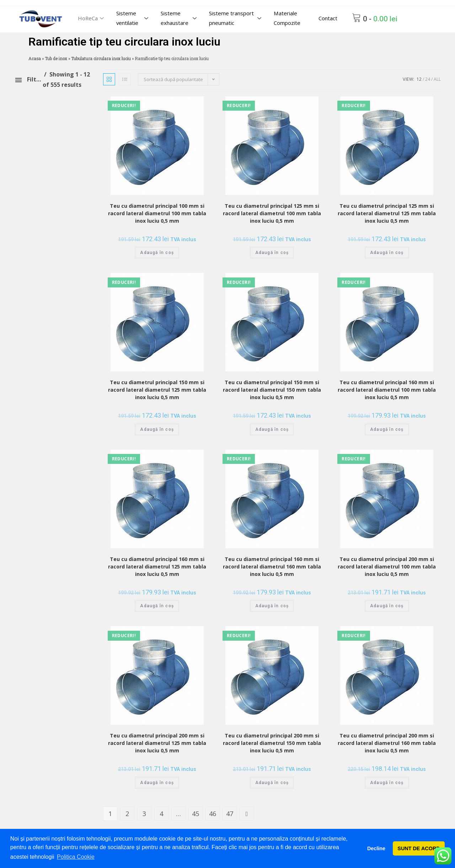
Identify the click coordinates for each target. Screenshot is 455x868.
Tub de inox (56, 59)
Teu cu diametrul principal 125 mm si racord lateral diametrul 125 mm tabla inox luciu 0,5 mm (387, 213)
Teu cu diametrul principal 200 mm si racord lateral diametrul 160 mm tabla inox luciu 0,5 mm (387, 743)
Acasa (35, 59)
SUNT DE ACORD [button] (419, 848)
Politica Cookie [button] (76, 857)
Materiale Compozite (287, 18)
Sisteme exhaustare (180, 18)
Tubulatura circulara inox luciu (101, 59)
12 (419, 79)
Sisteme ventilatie (133, 18)
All (437, 79)
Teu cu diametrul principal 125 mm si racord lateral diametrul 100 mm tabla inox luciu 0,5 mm (272, 213)
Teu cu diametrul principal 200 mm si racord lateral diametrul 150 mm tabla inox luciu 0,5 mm (272, 743)
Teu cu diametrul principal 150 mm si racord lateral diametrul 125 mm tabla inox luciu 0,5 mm (157, 390)
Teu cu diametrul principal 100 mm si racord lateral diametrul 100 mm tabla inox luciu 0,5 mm (157, 213)
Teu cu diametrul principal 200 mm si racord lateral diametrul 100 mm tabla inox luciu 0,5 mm (387, 567)
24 (428, 79)
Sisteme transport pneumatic (237, 18)
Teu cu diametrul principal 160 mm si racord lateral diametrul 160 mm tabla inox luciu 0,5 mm (272, 567)
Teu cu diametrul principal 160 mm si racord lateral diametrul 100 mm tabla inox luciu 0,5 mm (387, 390)
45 (196, 814)
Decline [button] (376, 848)
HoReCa (92, 18)
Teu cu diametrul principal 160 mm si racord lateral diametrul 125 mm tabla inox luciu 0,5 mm (157, 567)
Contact (328, 18)
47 (230, 814)
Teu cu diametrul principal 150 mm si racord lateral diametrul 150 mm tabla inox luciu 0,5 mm (272, 390)
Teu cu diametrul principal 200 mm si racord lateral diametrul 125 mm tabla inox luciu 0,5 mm (157, 743)
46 (213, 814)
